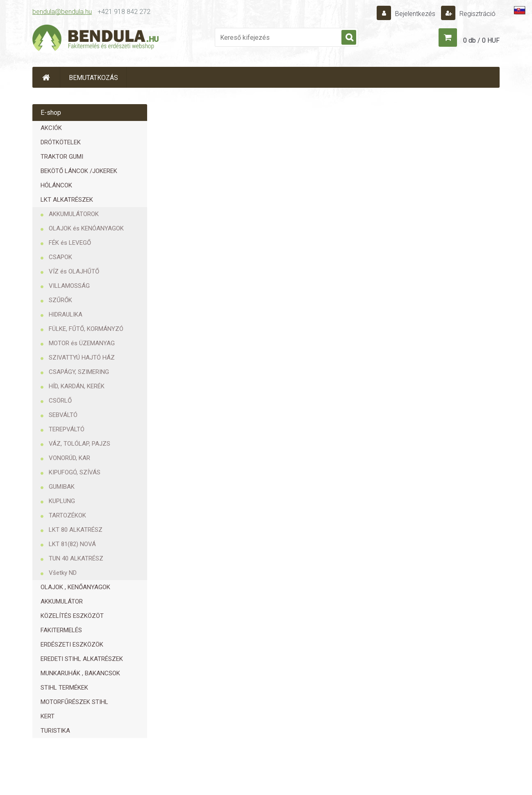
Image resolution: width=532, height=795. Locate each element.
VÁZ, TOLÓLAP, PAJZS (80, 444)
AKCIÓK (51, 128)
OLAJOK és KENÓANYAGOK (86, 228)
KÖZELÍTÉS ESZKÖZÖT (72, 616)
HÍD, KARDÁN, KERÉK (77, 386)
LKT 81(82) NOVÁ (72, 544)
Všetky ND (63, 573)
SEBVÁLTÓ (63, 415)
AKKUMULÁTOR (62, 601)
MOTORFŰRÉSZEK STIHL (74, 702)
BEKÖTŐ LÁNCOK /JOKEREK (79, 171)
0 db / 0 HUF (481, 40)
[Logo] (96, 39)
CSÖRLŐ (60, 401)
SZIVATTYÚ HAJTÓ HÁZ (82, 358)
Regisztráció (477, 14)
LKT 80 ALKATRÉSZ (76, 530)
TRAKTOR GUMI (62, 157)
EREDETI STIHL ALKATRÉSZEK (82, 659)
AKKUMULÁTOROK (74, 214)
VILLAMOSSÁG (69, 286)
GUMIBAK (62, 487)
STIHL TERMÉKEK (64, 688)
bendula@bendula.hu (62, 12)
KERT (48, 716)
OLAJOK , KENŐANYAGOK (75, 587)
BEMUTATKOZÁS (93, 78)
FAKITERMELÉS (61, 630)
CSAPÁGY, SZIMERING (79, 372)
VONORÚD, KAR (69, 458)
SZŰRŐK (60, 300)
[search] (349, 38)
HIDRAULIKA (66, 314)
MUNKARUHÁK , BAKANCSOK (80, 673)
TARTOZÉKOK (67, 515)
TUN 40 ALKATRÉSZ (76, 558)
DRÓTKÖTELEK (61, 142)
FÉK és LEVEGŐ (70, 243)
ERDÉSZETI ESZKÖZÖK (72, 645)
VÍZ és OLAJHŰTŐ (74, 271)
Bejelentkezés (415, 14)
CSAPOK (60, 257)
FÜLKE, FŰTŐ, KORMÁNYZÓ (86, 329)
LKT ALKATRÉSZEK (67, 200)
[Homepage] (46, 77)
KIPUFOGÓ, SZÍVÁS (75, 472)
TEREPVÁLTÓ (67, 429)
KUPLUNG (62, 501)
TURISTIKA (55, 731)
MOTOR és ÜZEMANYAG (82, 343)
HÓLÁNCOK (56, 185)
